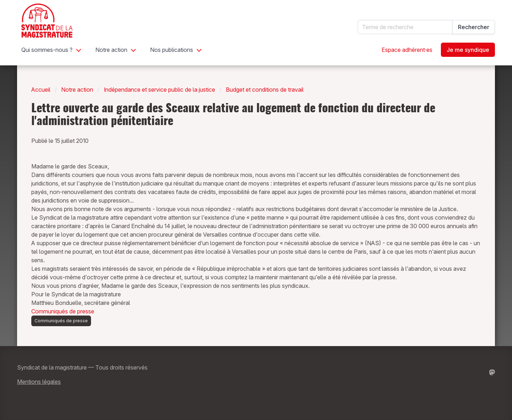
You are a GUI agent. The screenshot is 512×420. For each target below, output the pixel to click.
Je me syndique (468, 50)
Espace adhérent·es (407, 50)
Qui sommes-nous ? (47, 50)
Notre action (111, 50)
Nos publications (172, 50)
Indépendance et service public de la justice (159, 90)
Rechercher (474, 27)
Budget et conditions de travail (265, 90)
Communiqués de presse (63, 311)
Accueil (41, 90)
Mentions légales (39, 382)
